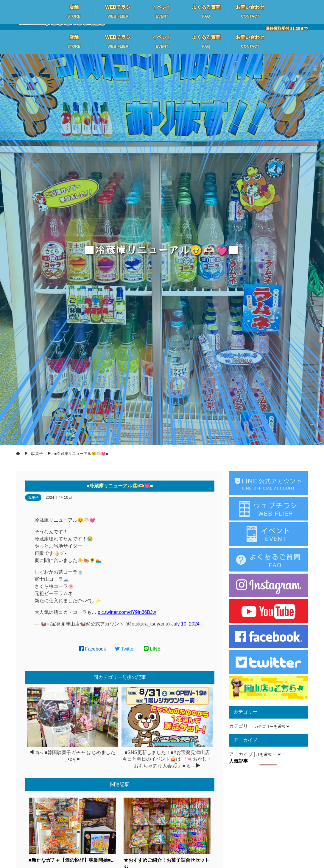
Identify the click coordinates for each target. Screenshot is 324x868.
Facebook (92, 649)
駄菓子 (34, 498)
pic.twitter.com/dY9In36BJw (127, 612)
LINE (152, 649)
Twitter (125, 649)
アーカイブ (241, 754)
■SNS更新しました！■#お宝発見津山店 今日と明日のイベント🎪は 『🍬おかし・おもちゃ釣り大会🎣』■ (167, 759)
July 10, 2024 (185, 624)
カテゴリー (241, 726)
